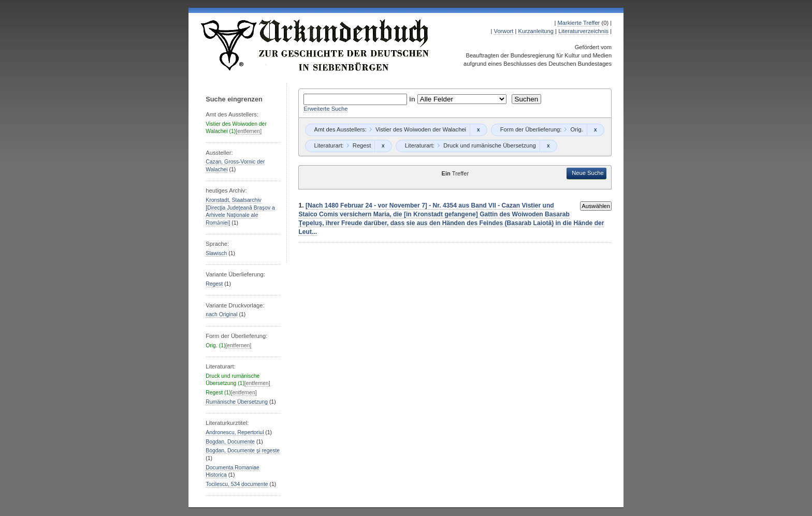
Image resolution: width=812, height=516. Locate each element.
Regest (214, 284)
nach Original (221, 314)
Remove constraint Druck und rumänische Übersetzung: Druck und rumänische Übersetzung (548, 146)
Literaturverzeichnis (583, 31)
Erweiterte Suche (325, 109)
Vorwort (504, 31)
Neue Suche (588, 173)
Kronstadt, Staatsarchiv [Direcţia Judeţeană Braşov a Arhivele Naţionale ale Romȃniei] (240, 211)
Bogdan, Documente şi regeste (243, 451)
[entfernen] (249, 131)
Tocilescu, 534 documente (237, 484)
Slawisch (216, 253)
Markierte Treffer (578, 23)
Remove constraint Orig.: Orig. (595, 130)
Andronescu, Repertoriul (235, 432)
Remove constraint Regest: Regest (383, 146)
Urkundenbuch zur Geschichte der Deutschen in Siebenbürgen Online (315, 45)
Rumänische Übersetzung (237, 402)
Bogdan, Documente (230, 442)
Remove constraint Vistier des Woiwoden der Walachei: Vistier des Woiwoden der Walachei (478, 130)
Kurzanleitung (536, 31)
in (413, 99)
